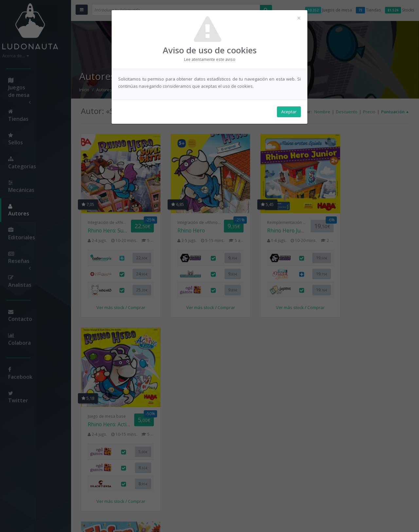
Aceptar (289, 112)
